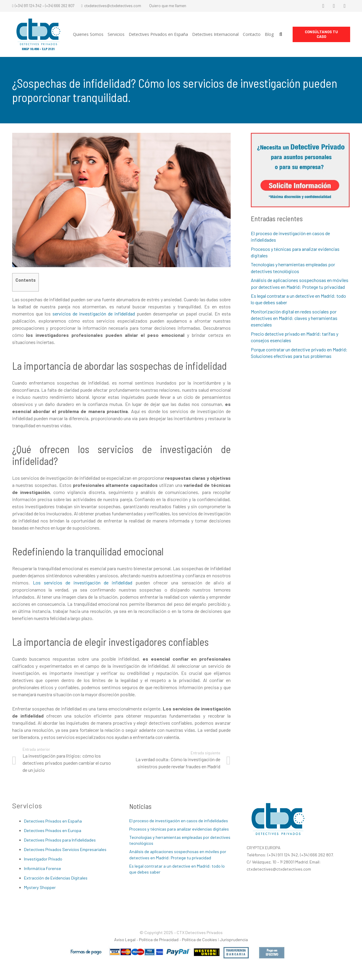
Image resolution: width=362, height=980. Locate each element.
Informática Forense (43, 868)
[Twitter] (334, 6)
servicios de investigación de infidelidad (94, 314)
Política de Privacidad (159, 940)
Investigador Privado (43, 859)
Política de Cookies (200, 940)
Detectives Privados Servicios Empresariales (65, 849)
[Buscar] (281, 35)
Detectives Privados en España (53, 821)
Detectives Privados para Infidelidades (60, 840)
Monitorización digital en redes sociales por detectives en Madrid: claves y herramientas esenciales (294, 318)
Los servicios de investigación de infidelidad (83, 583)
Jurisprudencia (234, 940)
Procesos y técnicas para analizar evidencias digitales (179, 829)
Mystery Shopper (40, 887)
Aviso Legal (125, 940)
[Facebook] (323, 6)
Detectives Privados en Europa (53, 830)
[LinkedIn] (345, 6)
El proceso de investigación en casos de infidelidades (179, 821)
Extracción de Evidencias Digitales (56, 878)
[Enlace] (38, 35)
